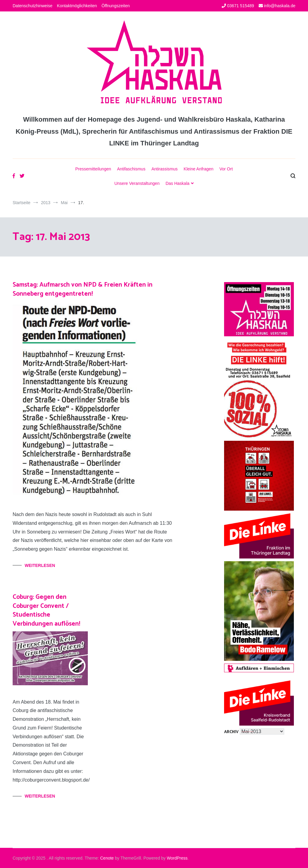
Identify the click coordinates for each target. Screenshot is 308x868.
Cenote (107, 858)
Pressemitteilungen (93, 169)
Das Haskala (177, 183)
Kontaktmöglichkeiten (77, 6)
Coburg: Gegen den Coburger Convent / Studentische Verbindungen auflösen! (46, 610)
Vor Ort (226, 169)
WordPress (177, 858)
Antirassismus (164, 169)
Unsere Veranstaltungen (137, 183)
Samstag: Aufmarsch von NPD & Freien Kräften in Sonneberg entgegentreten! (83, 289)
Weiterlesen (40, 565)
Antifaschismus (131, 169)
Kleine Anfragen (199, 169)
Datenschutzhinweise (32, 6)
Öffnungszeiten (115, 6)
